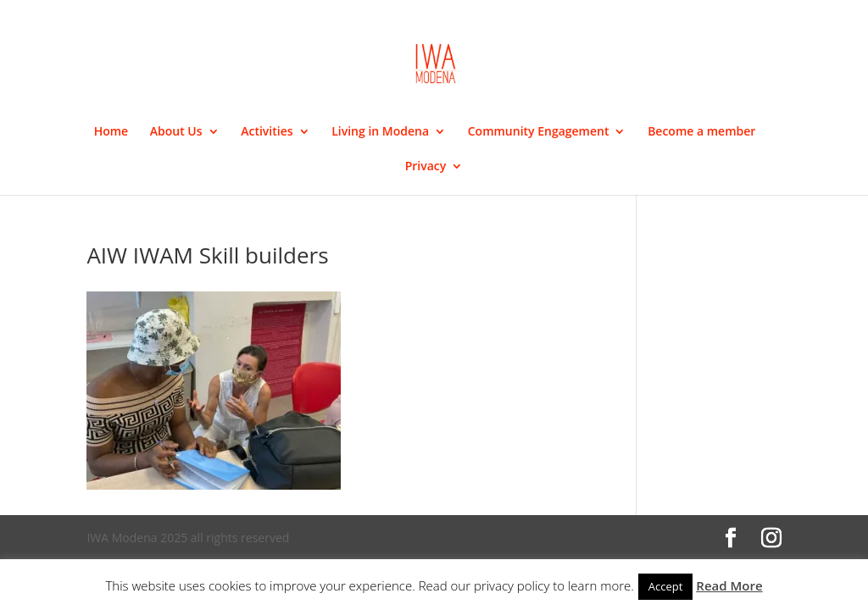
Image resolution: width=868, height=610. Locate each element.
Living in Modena (380, 132)
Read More (729, 585)
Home (111, 132)
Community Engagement (539, 132)
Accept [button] (666, 586)
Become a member (701, 132)
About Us (176, 132)
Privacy (426, 167)
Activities (267, 132)
